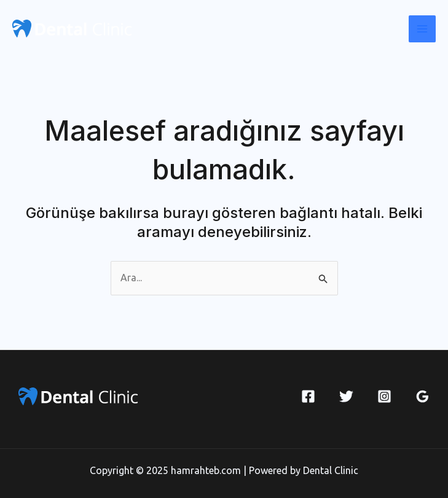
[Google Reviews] (422, 396)
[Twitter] (346, 396)
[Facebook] (308, 396)
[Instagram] (384, 396)
